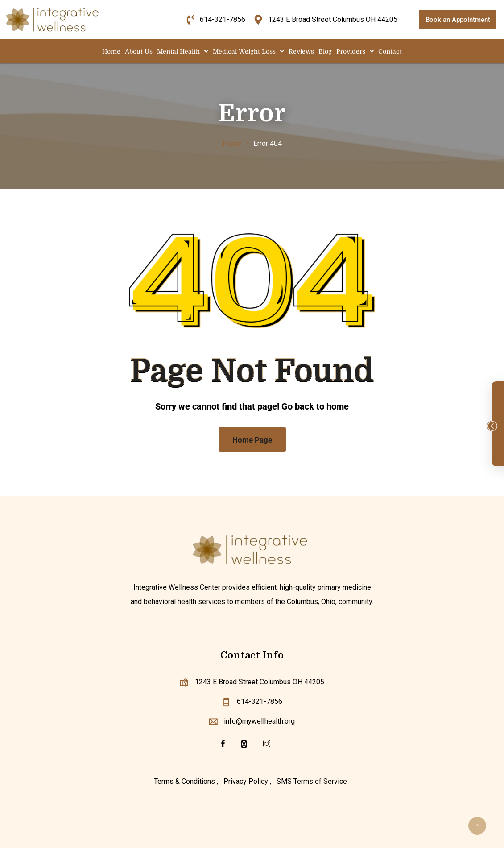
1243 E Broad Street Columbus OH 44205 (260, 682)
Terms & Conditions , (186, 781)
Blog (325, 51)
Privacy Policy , (247, 781)
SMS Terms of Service (312, 781)
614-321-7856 (260, 701)
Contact (390, 51)
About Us (139, 51)
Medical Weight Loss (248, 51)
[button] (183, 51)
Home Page (252, 440)
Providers (355, 51)
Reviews (301, 51)
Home (111, 51)
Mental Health (183, 51)
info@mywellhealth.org (259, 721)
